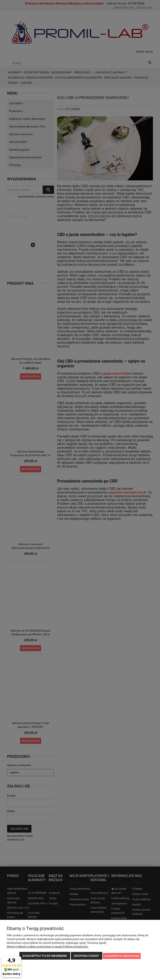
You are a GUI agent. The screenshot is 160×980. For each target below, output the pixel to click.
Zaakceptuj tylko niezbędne (45, 956)
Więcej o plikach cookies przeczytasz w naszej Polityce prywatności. (48, 947)
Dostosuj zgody (87, 956)
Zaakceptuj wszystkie (122, 956)
